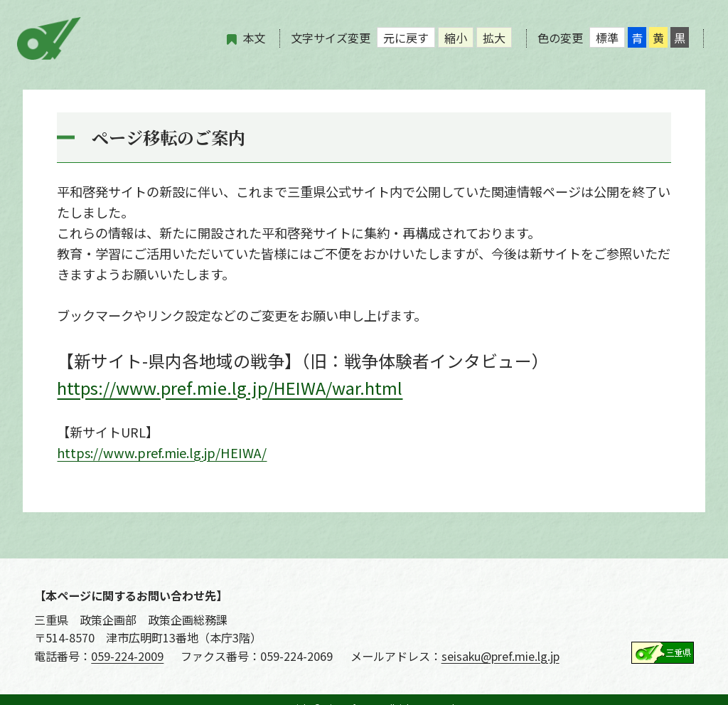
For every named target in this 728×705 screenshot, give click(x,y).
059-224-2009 (127, 656)
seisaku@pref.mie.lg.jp (500, 656)
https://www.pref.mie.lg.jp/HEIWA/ (162, 452)
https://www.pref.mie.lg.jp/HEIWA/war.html (230, 387)
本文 (254, 38)
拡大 (494, 38)
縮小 (456, 38)
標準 (607, 38)
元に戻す (406, 38)
